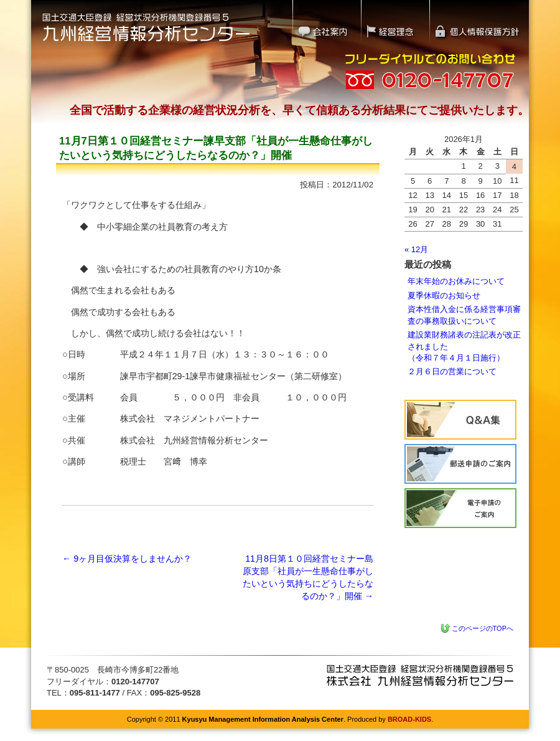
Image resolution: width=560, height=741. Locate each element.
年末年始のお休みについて (456, 281)
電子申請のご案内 (460, 508)
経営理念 (395, 22)
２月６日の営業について (452, 371)
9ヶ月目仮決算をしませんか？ (127, 559)
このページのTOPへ (483, 628)
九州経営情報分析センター (420, 675)
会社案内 (327, 22)
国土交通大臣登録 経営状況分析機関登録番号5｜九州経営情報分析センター (146, 26)
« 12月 (416, 249)
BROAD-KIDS (409, 719)
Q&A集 (460, 420)
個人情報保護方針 (480, 22)
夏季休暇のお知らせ (444, 295)
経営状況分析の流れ (460, 464)
